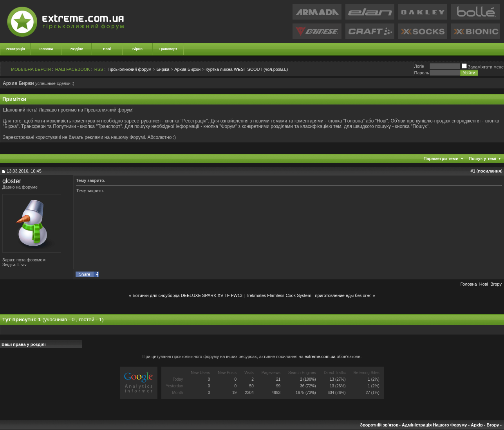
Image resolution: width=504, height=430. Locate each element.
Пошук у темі (482, 158)
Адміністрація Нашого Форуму (434, 425)
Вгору (496, 284)
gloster (12, 181)
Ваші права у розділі (24, 344)
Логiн (419, 66)
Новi (484, 284)
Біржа (137, 49)
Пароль (421, 73)
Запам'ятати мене (483, 67)
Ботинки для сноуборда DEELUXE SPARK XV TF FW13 (187, 295)
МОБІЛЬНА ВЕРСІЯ (31, 69)
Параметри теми (441, 158)
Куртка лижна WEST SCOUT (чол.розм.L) (247, 69)
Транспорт (168, 49)
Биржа (163, 69)
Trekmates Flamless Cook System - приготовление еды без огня (309, 295)
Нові (107, 49)
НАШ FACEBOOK (73, 69)
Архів (477, 425)
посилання (489, 171)
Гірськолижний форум (130, 69)
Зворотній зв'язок (379, 425)
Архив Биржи (187, 69)
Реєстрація (15, 49)
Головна (46, 49)
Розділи (76, 49)
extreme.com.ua (320, 356)
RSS (99, 69)
